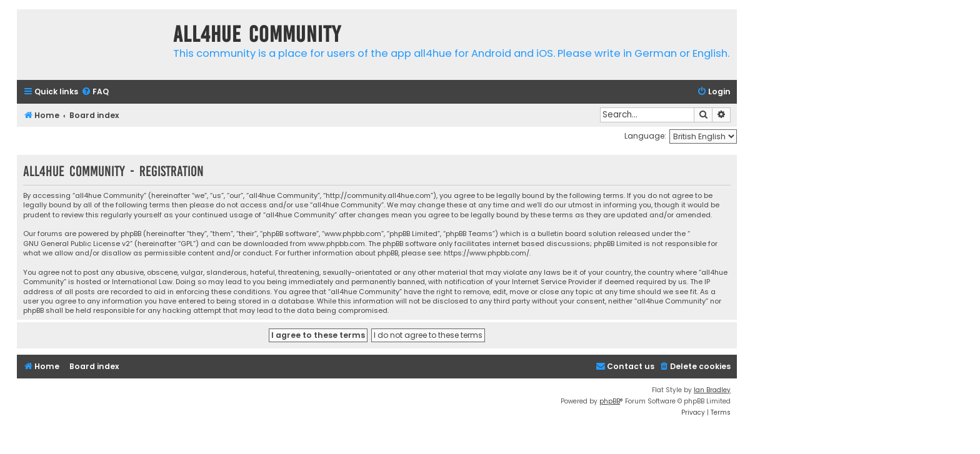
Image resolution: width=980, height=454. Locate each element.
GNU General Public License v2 (77, 244)
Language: (645, 136)
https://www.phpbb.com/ (487, 253)
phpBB (610, 401)
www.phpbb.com (337, 244)
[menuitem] (95, 92)
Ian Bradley (712, 390)
